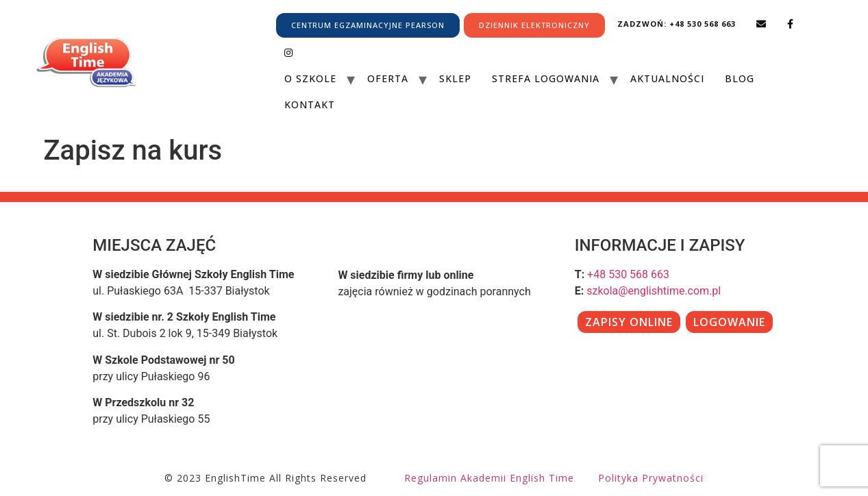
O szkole (310, 78)
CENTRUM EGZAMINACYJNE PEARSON (368, 25)
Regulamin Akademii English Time (489, 478)
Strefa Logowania (546, 78)
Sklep (455, 78)
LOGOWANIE (729, 322)
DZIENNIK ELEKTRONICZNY (534, 25)
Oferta (388, 78)
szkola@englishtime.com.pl (654, 291)
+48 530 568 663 (628, 274)
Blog (740, 78)
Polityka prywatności (651, 478)
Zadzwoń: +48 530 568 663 (677, 24)
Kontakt (310, 104)
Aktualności (667, 78)
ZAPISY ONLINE (629, 322)
